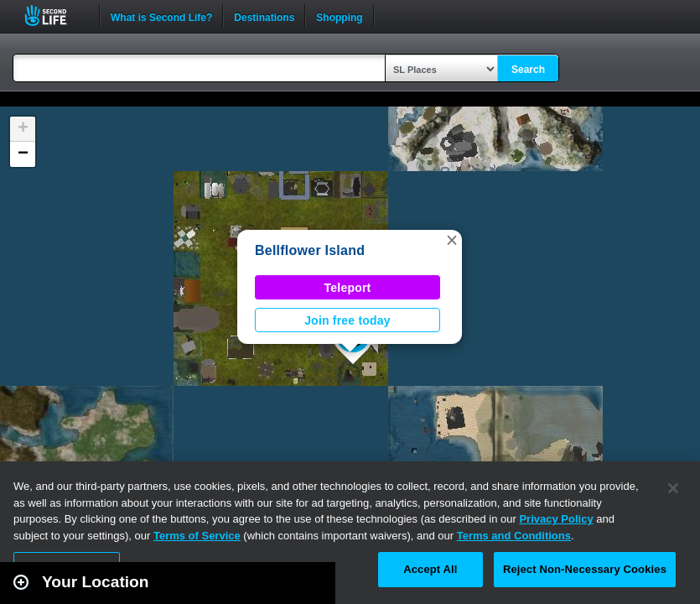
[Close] (673, 488)
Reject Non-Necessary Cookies (585, 569)
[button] (452, 240)
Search (528, 70)
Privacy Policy (556, 519)
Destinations (264, 16)
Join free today (347, 320)
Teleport (348, 288)
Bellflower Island (310, 250)
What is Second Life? (161, 16)
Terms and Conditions (514, 536)
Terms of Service (197, 536)
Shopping (339, 16)
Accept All (430, 569)
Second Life (55, 16)
